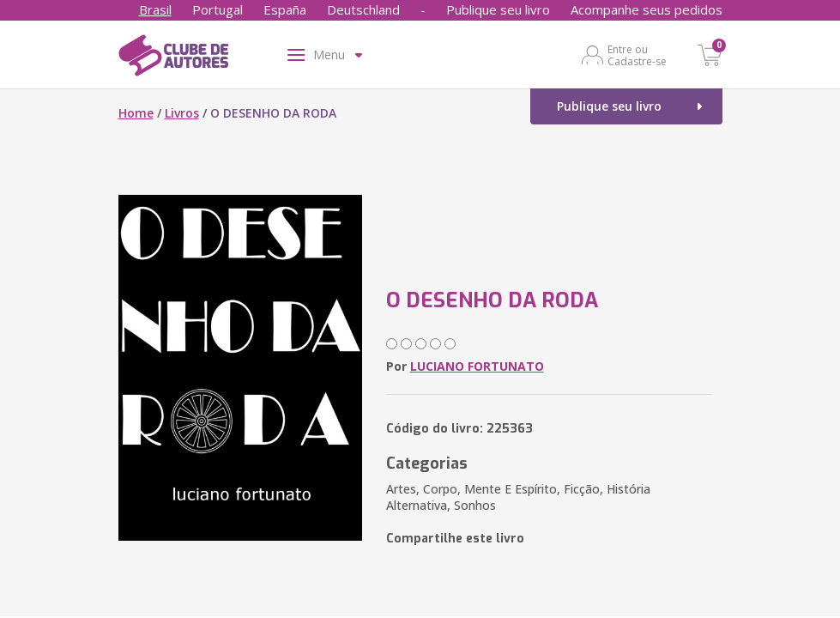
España (285, 9)
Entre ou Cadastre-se (637, 55)
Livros (182, 113)
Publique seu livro (498, 9)
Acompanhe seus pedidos (647, 9)
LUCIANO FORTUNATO (477, 366)
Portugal (218, 9)
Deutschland (363, 9)
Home (136, 113)
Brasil (155, 9)
